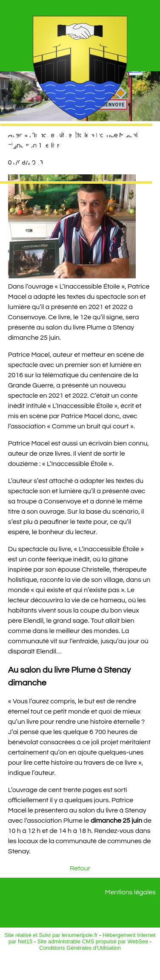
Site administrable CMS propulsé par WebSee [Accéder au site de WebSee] (93, 941)
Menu (22, 61)
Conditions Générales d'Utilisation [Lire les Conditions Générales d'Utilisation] (80, 948)
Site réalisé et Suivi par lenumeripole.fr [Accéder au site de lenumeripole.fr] (51, 935)
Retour (80, 868)
